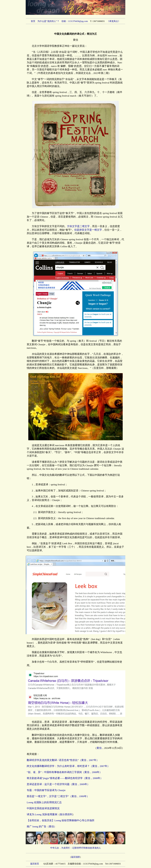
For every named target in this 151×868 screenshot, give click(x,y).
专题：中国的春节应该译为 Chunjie (46, 790)
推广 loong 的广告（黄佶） (42, 826)
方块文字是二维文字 (78, 226)
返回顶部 (75, 857)
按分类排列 (66, 814)
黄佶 (99, 748)
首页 (33, 21)
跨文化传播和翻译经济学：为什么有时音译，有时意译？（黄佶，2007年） (68, 766)
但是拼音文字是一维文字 (88, 230)
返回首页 (35, 864)
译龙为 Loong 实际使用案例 (42, 814)
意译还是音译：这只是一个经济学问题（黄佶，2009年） (58, 784)
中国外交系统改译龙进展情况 (43, 808)
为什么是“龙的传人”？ (48, 21)
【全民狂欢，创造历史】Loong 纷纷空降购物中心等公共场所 (61, 820)
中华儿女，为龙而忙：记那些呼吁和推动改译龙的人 (76, 848)
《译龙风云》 (114, 21)
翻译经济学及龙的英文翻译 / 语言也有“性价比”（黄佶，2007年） (63, 760)
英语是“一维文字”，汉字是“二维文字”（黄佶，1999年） (58, 796)
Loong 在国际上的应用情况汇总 (44, 802)
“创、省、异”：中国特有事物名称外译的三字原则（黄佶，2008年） (64, 772)
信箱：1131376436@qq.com (75, 21)
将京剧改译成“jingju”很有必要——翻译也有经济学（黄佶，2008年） (65, 778)
